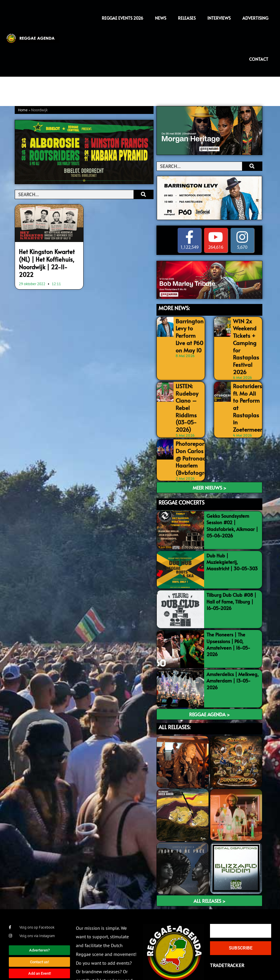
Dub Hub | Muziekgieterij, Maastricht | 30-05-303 (232, 533)
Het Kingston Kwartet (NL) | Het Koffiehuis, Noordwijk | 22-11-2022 (48, 258)
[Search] (143, 194)
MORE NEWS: (174, 308)
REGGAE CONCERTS (181, 474)
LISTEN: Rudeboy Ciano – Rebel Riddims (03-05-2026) (185, 389)
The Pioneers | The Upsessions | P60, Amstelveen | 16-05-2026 (228, 615)
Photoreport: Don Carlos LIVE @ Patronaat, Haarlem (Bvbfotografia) (192, 432)
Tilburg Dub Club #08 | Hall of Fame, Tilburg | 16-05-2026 (231, 573)
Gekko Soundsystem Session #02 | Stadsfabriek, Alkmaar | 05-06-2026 (232, 497)
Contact (259, 59)
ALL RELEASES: (175, 698)
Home (23, 110)
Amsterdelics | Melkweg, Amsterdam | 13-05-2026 (232, 652)
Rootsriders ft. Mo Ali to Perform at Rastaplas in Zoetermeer (246, 383)
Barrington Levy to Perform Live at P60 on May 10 (189, 333)
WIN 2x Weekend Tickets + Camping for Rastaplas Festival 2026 (246, 339)
